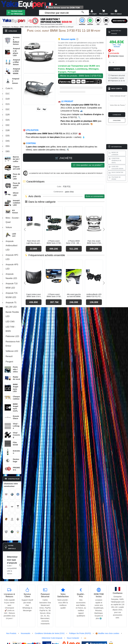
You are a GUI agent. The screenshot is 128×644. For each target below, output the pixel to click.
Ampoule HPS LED (12, 267)
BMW (22, 27)
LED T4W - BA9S (11, 329)
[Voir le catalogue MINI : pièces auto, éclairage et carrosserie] (12, 507)
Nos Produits (11, 633)
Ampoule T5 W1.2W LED (11, 305)
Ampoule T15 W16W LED (12, 295)
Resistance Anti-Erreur (13, 344)
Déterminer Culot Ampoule (52, 638)
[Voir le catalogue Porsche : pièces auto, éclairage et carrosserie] (6, 519)
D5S (8, 146)
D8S (8, 151)
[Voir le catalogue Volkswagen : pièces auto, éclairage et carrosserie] (18, 494)
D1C (8, 94)
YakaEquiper (6, 27)
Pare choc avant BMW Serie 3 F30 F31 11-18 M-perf (57, 27)
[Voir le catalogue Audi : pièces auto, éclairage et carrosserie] (6, 494)
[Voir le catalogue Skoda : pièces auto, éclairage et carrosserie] (12, 532)
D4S (8, 141)
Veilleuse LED (12, 351)
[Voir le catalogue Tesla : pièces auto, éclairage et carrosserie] (18, 507)
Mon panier (103, 12)
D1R (8, 99)
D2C (8, 109)
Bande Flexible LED (12, 314)
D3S (8, 136)
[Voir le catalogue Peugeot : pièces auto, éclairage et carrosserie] (12, 519)
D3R (8, 130)
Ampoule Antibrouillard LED (11, 246)
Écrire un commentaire (95, 196)
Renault (9, 356)
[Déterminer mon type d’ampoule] (12, 565)
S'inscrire (117, 120)
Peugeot (9, 362)
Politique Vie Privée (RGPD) (80, 633)
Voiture (9, 227)
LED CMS (10, 322)
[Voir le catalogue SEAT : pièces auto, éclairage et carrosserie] (6, 507)
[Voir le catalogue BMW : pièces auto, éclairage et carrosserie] (12, 494)
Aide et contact (116, 12)
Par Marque (15, 27)
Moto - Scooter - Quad (13, 220)
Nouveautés (26, 633)
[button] (12, 81)
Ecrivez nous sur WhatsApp (17, 12)
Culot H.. (9, 88)
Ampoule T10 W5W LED (12, 286)
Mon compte (92, 12)
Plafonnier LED (12, 336)
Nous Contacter (73, 638)
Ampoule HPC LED (12, 257)
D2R (8, 115)
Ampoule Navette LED (11, 276)
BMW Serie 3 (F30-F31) (32, 27)
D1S (8, 104)
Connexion (117, 115)
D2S (8, 120)
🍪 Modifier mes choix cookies (107, 633)
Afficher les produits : (81, 76)
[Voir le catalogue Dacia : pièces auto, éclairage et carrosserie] (6, 532)
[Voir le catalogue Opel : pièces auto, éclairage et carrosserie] (18, 532)
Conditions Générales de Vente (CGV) (50, 633)
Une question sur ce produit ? (88, 165)
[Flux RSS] (85, 638)
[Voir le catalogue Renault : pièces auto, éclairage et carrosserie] (18, 519)
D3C (8, 125)
